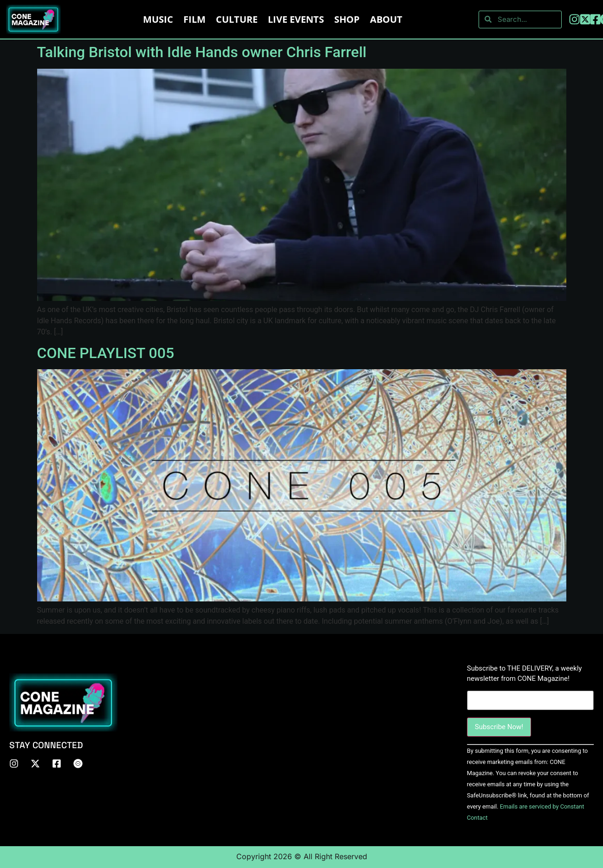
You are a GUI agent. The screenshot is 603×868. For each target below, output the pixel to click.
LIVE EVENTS (296, 19)
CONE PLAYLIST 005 (106, 353)
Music (158, 19)
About (386, 19)
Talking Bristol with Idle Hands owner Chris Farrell (202, 52)
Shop (347, 19)
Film (195, 19)
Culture (237, 19)
